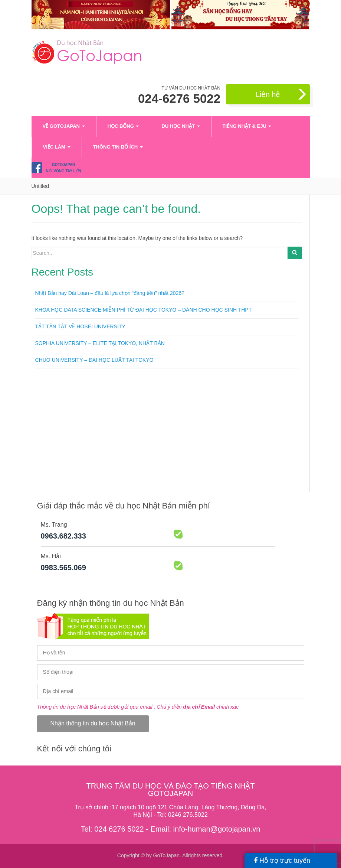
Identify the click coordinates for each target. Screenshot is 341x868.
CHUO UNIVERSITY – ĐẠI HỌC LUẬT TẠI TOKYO (94, 360)
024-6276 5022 (179, 99)
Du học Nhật (181, 126)
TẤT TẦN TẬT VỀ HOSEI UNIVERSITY (80, 326)
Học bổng (123, 126)
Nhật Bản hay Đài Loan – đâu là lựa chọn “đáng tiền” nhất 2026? (110, 293)
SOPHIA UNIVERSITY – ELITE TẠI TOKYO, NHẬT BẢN (100, 343)
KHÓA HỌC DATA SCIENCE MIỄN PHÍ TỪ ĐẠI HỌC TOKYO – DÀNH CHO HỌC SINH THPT (144, 310)
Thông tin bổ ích (118, 147)
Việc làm (57, 147)
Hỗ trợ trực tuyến (282, 861)
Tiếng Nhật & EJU (247, 126)
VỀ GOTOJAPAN (64, 126)
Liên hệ (282, 95)
